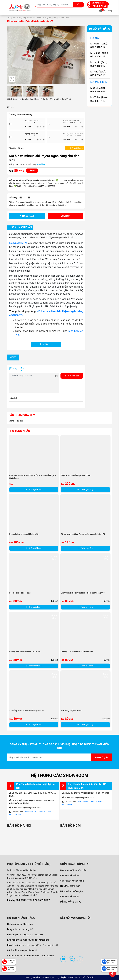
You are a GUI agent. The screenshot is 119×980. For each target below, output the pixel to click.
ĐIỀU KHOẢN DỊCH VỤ (71, 902)
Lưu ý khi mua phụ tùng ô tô (20, 929)
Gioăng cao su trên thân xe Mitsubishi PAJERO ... (73, 135)
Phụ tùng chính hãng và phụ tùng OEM (25, 935)
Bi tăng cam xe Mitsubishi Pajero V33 (77, 652)
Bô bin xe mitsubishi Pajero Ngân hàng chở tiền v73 (83, 534)
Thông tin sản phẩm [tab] (20, 227)
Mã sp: (12, 164)
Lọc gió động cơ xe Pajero (20, 593)
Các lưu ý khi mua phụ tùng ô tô (22, 950)
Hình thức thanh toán (70, 886)
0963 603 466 (45, 812)
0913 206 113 (15, 815)
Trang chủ (12, 18)
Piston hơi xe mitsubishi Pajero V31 (24, 534)
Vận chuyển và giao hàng (72, 881)
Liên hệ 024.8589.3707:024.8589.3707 (29, 900)
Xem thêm (46, 344)
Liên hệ (32, 171)
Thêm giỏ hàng (74, 148)
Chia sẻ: (11, 107)
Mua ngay (65, 216)
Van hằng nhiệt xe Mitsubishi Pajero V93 (27, 710)
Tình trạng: (32, 164)
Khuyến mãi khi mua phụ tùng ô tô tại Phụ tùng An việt (33, 945)
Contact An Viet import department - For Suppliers (31, 956)
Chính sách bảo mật (70, 896)
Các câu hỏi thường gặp (72, 891)
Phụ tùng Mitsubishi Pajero (30, 18)
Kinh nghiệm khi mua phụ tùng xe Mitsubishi (28, 940)
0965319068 (97, 802)
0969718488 (83, 802)
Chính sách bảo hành (70, 875)
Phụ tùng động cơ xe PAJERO (58, 18)
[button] (82, 55)
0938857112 (68, 805)
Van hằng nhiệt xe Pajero (72, 710)
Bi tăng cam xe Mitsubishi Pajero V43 (25, 652)
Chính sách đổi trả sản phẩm (74, 870)
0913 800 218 (31, 812)
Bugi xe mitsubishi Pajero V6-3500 (76, 475)
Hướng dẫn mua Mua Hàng (20, 924)
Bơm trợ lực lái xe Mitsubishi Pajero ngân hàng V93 (83, 593)
